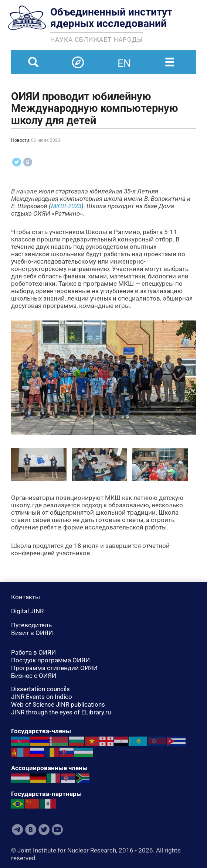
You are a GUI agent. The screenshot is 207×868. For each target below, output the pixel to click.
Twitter (44, 830)
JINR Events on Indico (42, 697)
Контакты (26, 597)
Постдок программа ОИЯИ (50, 660)
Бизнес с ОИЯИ (34, 676)
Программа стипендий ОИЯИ (54, 668)
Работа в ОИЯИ (33, 652)
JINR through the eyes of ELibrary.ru (61, 712)
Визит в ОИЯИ (32, 633)
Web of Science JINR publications (58, 704)
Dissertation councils (40, 689)
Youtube (57, 830)
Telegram (17, 830)
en (124, 59)
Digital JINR (27, 611)
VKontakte (31, 830)
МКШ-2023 (66, 206)
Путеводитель (31, 625)
